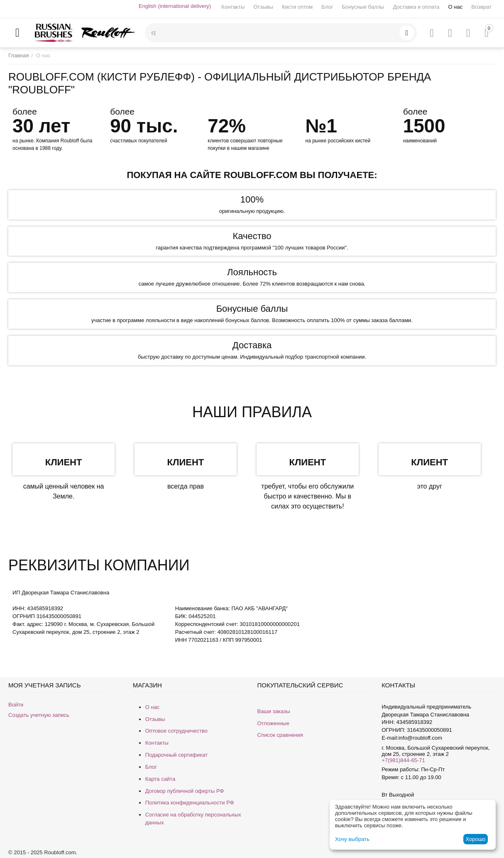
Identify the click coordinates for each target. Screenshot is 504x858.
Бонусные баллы (363, 7)
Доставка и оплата (416, 7)
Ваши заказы (273, 711)
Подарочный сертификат (176, 755)
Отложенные (273, 723)
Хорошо (475, 839)
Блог (327, 7)
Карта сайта (160, 779)
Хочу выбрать (352, 839)
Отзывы (263, 7)
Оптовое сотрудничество (176, 731)
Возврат (481, 7)
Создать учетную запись (39, 715)
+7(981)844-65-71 (403, 760)
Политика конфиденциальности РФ (190, 803)
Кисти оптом (297, 7)
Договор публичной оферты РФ (185, 791)
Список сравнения (280, 735)
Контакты (233, 7)
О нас (456, 7)
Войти (16, 705)
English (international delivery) (175, 6)
